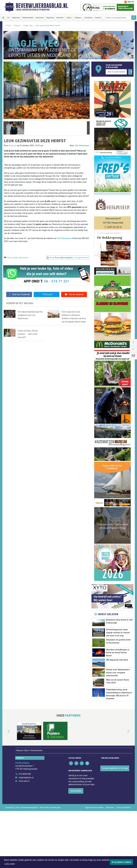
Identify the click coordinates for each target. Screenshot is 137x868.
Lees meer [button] (10, 864)
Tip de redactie (74, 294)
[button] (5, 128)
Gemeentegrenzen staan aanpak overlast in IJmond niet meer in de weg (118, 633)
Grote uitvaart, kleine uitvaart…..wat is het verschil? (28, 334)
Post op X (47, 294)
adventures (24, 258)
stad (9, 258)
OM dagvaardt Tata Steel (117, 676)
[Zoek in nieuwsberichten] (118, 18)
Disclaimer (110, 846)
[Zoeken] (134, 18)
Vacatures (88, 18)
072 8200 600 (25, 812)
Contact (98, 18)
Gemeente (40, 18)
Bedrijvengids (28, 18)
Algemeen (16, 18)
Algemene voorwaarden (94, 846)
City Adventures (82, 146)
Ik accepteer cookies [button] (121, 862)
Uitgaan (17, 26)
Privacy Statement (123, 846)
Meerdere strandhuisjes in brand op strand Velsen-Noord (118, 659)
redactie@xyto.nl (26, 816)
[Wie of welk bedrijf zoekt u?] (116, 72)
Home (8, 26)
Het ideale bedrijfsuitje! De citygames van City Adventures (30, 315)
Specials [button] (60, 18)
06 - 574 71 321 (57, 281)
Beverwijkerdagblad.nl (42, 6)
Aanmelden (76, 829)
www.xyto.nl (24, 819)
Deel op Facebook (19, 294)
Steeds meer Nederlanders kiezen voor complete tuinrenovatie (118, 689)
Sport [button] (69, 18)
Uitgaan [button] (78, 18)
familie (15, 258)
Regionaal (50, 18)
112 (8, 18)
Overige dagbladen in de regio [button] (115, 807)
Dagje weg (28, 26)
